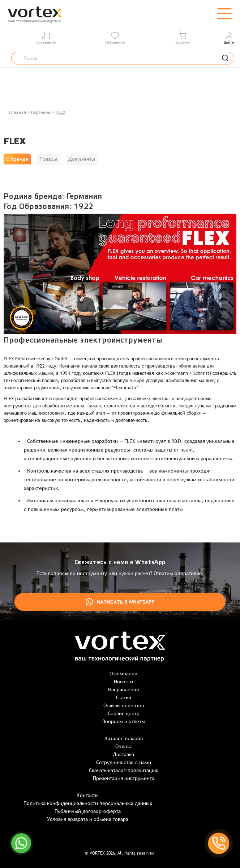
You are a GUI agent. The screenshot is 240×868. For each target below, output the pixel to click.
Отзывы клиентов (124, 705)
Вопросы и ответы (124, 721)
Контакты (88, 795)
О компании (123, 674)
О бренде (17, 159)
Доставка (123, 754)
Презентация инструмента (124, 778)
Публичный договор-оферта (88, 811)
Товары (48, 159)
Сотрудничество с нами (124, 762)
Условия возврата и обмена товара (88, 819)
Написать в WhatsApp (120, 602)
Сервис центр (124, 713)
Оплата (123, 746)
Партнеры (41, 112)
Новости (123, 682)
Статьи (124, 697)
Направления (123, 689)
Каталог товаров (124, 738)
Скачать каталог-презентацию (124, 770)
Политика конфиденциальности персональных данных (88, 803)
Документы (82, 159)
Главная (18, 112)
